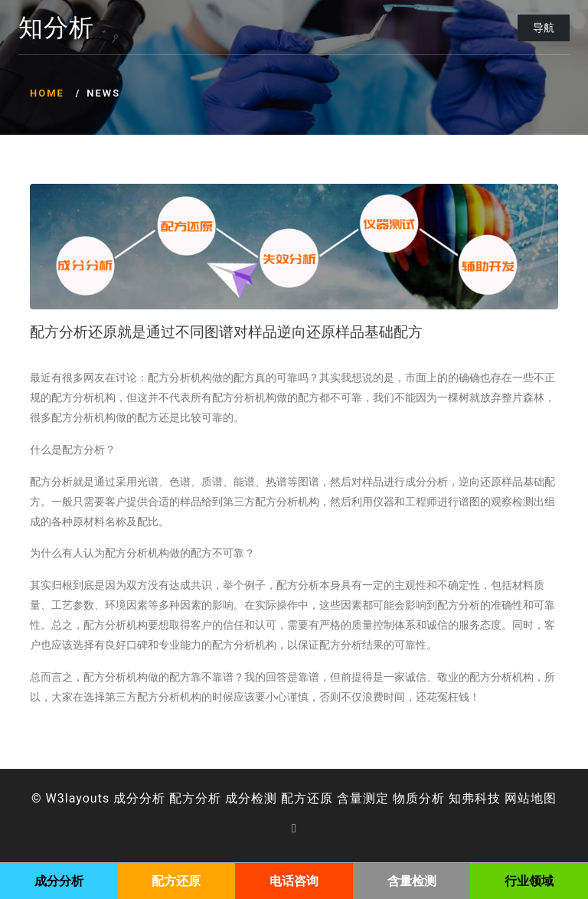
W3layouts (78, 798)
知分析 (56, 28)
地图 (544, 798)
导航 (544, 28)
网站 (518, 798)
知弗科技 (475, 798)
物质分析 (419, 798)
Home (47, 93)
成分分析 (139, 798)
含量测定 (363, 798)
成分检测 (251, 798)
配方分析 (195, 798)
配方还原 (307, 798)
